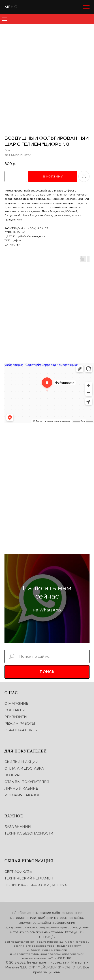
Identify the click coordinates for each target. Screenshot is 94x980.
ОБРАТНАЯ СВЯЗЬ (21, 730)
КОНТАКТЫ (15, 710)
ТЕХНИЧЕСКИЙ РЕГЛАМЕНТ (30, 878)
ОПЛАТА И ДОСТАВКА (24, 768)
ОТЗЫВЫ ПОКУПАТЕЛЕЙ (27, 782)
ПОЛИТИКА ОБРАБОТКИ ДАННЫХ (36, 885)
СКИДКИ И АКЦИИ (21, 762)
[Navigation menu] (86, 7)
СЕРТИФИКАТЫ (19, 872)
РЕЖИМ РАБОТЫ (20, 723)
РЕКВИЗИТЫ (16, 717)
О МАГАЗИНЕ (16, 703)
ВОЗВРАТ (13, 775)
